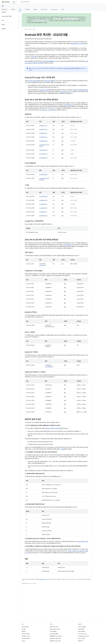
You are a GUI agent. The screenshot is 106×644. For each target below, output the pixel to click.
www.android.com (82, 634)
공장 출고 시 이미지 (26, 636)
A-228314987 (42, 208)
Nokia (87, 551)
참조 (63, 10)
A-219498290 (43, 216)
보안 (34, 29)
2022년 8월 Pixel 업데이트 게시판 (71, 68)
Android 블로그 (53, 631)
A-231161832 (42, 212)
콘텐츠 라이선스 (43, 579)
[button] (9, 12)
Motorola (82, 551)
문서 (3, 6)
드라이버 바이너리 (26, 639)
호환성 (35, 10)
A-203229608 (43, 158)
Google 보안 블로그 (54, 634)
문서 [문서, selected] (14, 2)
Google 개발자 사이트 (83, 542)
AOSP (26, 29)
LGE (78, 551)
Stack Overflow (82, 639)
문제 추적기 (80, 641)
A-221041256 (42, 178)
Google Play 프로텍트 (34, 81)
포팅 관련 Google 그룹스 (55, 641)
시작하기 (13, 10)
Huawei (74, 551)
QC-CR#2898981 (49, 367)
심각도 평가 (34, 57)
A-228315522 (42, 137)
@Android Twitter (54, 627)
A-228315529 (42, 133)
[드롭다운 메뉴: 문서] (17, 2)
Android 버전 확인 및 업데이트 (77, 44)
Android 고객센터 (82, 627)
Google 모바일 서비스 (66, 92)
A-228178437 (42, 145)
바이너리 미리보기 (26, 634)
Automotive (54, 10)
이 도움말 (62, 449)
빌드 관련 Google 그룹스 (55, 639)
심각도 (72, 105)
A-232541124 (42, 129)
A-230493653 (42, 174)
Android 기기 (44, 10)
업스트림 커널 (42, 265)
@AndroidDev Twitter (55, 629)
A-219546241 (42, 204)
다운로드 (24, 631)
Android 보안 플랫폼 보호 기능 (50, 61)
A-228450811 (42, 200)
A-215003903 (43, 141)
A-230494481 (43, 197)
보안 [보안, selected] (20, 10)
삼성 (28, 553)
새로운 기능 (4, 10)
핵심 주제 (27, 10)
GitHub (23, 641)
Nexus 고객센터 (81, 631)
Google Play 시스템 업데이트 (48, 110)
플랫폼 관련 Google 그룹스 (56, 636)
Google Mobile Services (83, 636)
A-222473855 (42, 150)
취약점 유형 (67, 105)
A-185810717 (42, 126)
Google (70, 551)
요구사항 (24, 629)
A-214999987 (42, 154)
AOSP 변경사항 (36, 23)
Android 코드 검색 (25, 2)
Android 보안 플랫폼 (49, 81)
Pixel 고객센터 (81, 629)
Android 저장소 (25, 627)
